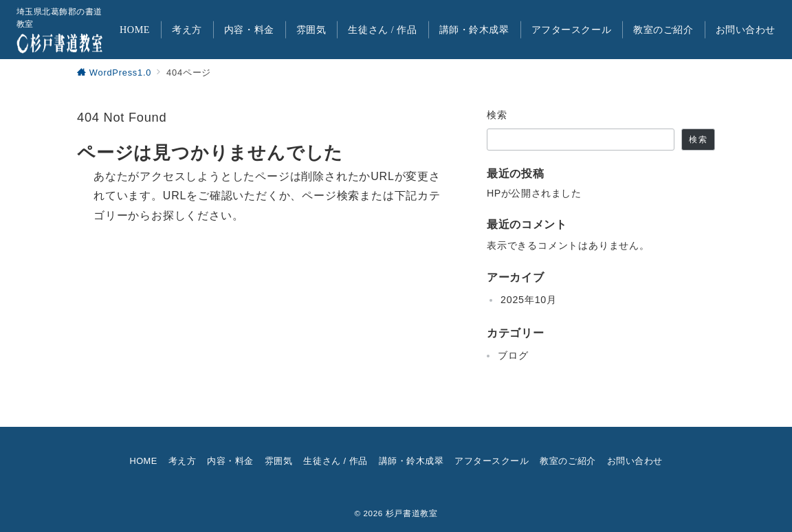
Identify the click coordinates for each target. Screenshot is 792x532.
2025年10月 (529, 300)
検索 (497, 115)
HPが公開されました (534, 193)
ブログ (513, 355)
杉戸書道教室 (412, 513)
